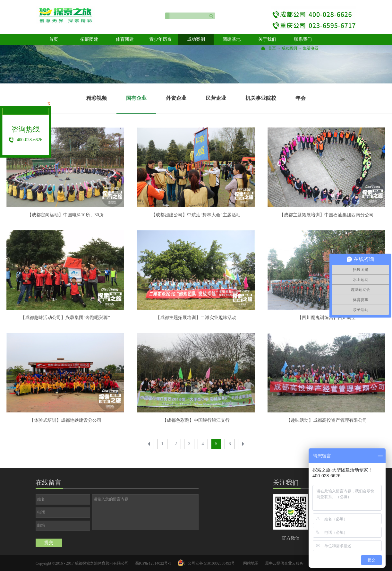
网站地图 (250, 563)
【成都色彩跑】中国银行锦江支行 (196, 420)
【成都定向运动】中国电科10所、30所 (65, 215)
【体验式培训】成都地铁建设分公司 (65, 420)
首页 (54, 39)
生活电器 (311, 48)
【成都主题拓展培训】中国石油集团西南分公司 (327, 215)
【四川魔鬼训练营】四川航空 (327, 318)
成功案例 (289, 48)
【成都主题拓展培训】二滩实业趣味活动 (196, 318)
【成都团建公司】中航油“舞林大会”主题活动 (196, 215)
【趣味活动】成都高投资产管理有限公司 (327, 420)
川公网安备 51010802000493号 (209, 563)
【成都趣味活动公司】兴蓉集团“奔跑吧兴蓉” (65, 318)
